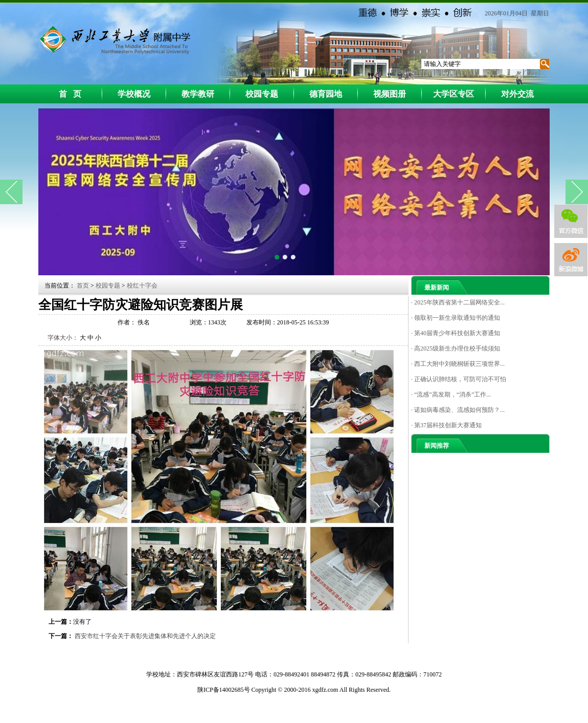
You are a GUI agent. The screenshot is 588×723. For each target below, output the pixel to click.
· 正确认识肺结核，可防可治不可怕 (459, 379)
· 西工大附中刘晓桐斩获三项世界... (458, 364)
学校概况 (134, 94)
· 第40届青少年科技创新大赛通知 (456, 333)
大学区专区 (454, 94)
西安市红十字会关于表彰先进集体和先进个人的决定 (145, 636)
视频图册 (390, 94)
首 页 (70, 94)
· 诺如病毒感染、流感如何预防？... (458, 410)
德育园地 (326, 94)
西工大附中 (113, 39)
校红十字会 (142, 286)
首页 (84, 286)
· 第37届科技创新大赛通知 (446, 425)
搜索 (544, 64)
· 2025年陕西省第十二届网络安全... (458, 302)
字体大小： (63, 338)
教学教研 (198, 94)
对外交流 (517, 94)
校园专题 (262, 94)
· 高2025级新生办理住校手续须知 (456, 348)
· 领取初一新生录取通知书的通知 (456, 318)
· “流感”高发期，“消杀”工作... (451, 395)
